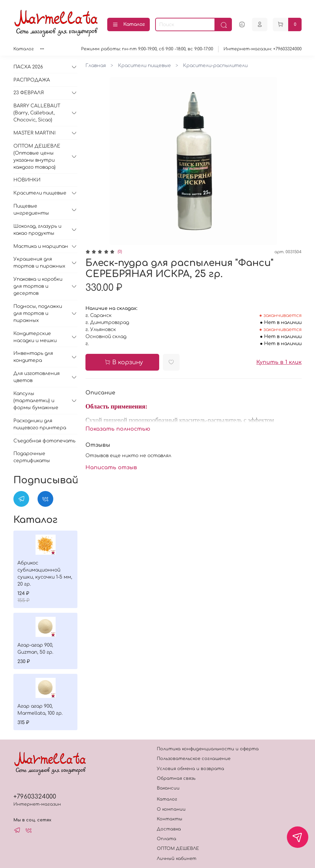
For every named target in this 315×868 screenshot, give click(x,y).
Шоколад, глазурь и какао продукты (37, 230)
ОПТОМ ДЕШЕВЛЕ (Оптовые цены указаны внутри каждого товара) (37, 157)
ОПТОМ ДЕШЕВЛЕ (178, 849)
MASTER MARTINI (35, 133)
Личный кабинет (177, 859)
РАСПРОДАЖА (32, 80)
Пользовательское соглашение (194, 759)
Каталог (129, 25)
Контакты (170, 819)
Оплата (167, 839)
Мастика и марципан (41, 246)
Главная (96, 66)
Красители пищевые (144, 66)
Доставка (169, 829)
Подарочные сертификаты (32, 457)
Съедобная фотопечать (44, 441)
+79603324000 (35, 797)
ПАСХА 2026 (28, 67)
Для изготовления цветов (37, 377)
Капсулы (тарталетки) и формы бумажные (36, 401)
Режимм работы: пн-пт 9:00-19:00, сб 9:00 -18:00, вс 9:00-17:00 (147, 49)
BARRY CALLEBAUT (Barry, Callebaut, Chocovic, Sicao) (37, 113)
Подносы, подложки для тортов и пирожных (38, 313)
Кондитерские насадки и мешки (35, 337)
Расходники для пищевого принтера (40, 424)
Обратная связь (176, 778)
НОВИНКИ (27, 180)
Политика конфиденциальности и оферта (208, 749)
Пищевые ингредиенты (31, 210)
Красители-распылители (215, 66)
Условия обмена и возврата (191, 769)
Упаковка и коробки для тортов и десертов (38, 286)
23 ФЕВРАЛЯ (29, 93)
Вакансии (168, 788)
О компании (171, 809)
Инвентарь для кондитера (33, 357)
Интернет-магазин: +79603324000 (263, 49)
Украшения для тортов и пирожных (39, 263)
